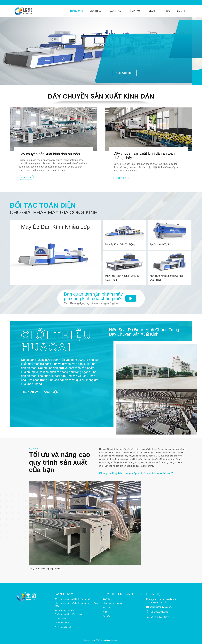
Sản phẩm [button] (116, 11)
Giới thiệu (108, 599)
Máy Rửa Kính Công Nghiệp (43, 569)
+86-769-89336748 (159, 617)
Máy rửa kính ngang (64, 610)
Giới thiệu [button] (95, 11)
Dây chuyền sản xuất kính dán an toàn (49, 154)
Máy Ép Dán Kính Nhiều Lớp (55, 227)
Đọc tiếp (26, 177)
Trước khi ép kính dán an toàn (69, 614)
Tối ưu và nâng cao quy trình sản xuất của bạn (60, 462)
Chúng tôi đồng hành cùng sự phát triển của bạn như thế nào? (136, 473)
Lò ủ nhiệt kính (62, 623)
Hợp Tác (135, 11)
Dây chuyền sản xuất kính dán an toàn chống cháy (144, 156)
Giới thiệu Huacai (56, 341)
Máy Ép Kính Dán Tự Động (120, 244)
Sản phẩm (64, 594)
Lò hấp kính (60, 618)
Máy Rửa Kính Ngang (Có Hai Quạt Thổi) (166, 278)
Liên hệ (181, 11)
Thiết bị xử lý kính (63, 627)
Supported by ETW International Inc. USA (101, 640)
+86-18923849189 (159, 612)
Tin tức (166, 11)
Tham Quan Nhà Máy (113, 603)
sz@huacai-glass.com (161, 607)
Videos (151, 11)
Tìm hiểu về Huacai (35, 392)
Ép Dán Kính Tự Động (162, 244)
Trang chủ (76, 11)
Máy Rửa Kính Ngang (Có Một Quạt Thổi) (122, 278)
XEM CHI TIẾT (124, 73)
